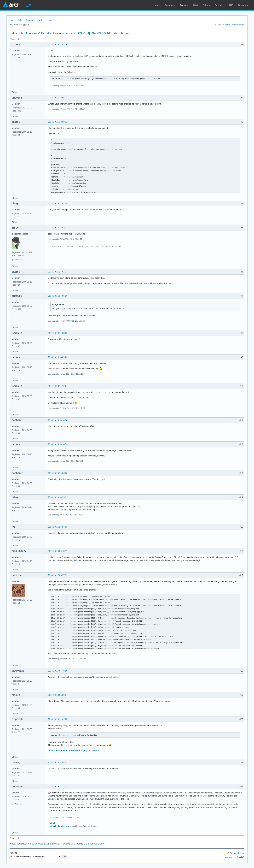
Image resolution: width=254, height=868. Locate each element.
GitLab (206, 5)
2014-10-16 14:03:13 (58, 228)
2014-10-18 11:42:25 (58, 719)
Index (12, 20)
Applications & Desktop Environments (46, 33)
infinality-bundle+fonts (60, 826)
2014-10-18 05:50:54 (58, 695)
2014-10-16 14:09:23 (58, 357)
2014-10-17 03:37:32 (58, 575)
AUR (231, 5)
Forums (184, 5)
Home (157, 5)
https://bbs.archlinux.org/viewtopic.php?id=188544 (73, 750)
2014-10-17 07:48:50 (58, 671)
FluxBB (240, 857)
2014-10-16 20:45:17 (58, 551)
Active (228, 25)
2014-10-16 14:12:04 (58, 386)
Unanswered (238, 25)
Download (244, 5)
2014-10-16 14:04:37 (58, 272)
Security (219, 5)
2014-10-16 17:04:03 (58, 527)
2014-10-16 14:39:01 (58, 497)
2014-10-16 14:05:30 (58, 296)
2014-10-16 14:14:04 (58, 420)
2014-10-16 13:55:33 (58, 98)
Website (18, 260)
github (53, 823)
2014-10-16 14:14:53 (58, 444)
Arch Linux (18, 5)
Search (29, 20)
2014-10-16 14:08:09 (58, 333)
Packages (170, 5)
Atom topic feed (237, 853)
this (55, 653)
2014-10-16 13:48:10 (58, 44)
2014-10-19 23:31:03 (58, 787)
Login (49, 20)
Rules (20, 20)
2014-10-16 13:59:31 (58, 122)
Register (40, 20)
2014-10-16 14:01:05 (58, 204)
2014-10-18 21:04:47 (58, 762)
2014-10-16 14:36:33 (58, 473)
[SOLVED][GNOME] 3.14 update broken (103, 33)
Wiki (196, 5)
